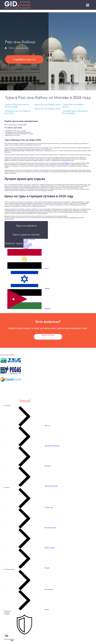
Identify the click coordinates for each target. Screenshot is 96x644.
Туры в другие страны (26, 234)
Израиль (47, 288)
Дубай (25, 242)
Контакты (48, 466)
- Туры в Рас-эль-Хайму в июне (47, 105)
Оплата (47, 610)
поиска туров (22, 125)
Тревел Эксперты (50, 548)
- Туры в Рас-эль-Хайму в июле (47, 109)
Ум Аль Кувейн (28, 245)
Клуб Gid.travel (49, 589)
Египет (47, 268)
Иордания (48, 309)
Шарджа (26, 248)
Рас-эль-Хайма (28, 244)
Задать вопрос (48, 335)
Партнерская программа (52, 446)
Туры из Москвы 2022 (51, 486)
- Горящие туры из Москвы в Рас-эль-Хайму (75, 112)
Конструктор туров (50, 528)
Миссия (47, 426)
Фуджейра (26, 247)
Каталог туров (14, 243)
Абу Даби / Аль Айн (29, 240)
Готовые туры (49, 508)
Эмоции (47, 568)
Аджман (26, 241)
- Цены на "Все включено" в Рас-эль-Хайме (17, 106)
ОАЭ (84, 143)
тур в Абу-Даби (64, 163)
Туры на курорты (26, 225)
